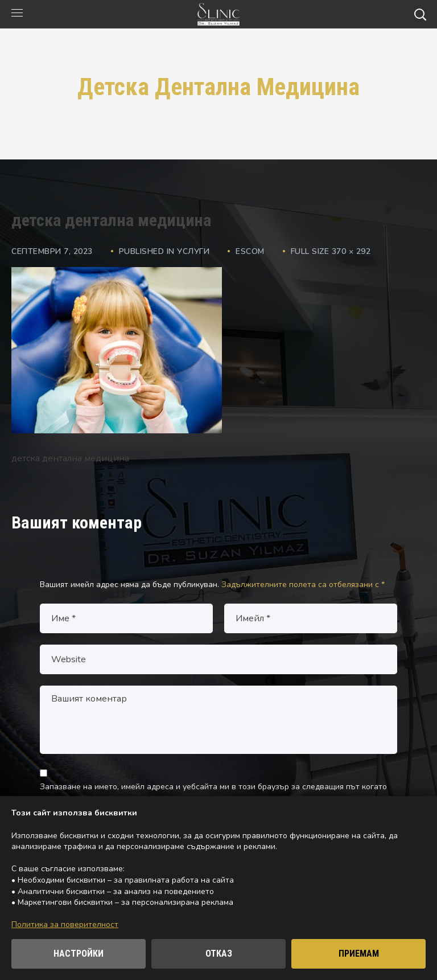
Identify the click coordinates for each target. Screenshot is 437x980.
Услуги (193, 251)
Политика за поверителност (65, 924)
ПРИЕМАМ (359, 954)
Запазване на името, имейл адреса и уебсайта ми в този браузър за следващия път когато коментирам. (213, 794)
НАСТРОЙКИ (79, 954)
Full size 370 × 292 (331, 251)
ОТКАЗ (219, 954)
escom (250, 251)
